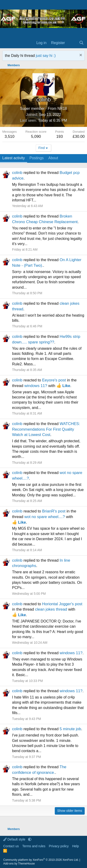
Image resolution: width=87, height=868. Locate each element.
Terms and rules (34, 846)
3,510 (10, 137)
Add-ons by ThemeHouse (19, 864)
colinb (17, 173)
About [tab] (53, 158)
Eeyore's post (54, 380)
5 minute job (70, 729)
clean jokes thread (51, 609)
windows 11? (36, 386)
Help (76, 846)
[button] (30, 839)
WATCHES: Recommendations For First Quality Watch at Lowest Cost (46, 429)
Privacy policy (59, 846)
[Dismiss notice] (80, 56)
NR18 (62, 109)
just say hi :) (46, 56)
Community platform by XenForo (41, 860)
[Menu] (6, 43)
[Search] (81, 43)
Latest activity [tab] (14, 158)
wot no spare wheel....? (45, 517)
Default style (15, 839)
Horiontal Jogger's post (62, 604)
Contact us (11, 846)
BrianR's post (54, 511)
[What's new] (72, 43)
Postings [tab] (37, 158)
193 (59, 137)
